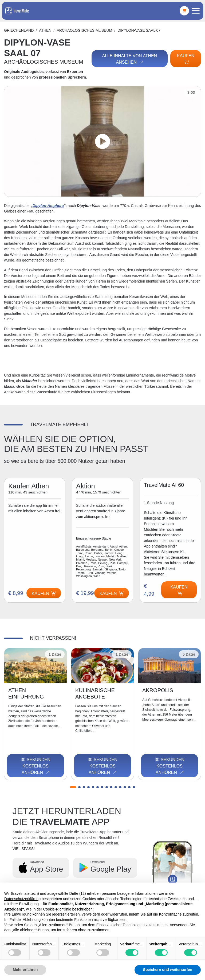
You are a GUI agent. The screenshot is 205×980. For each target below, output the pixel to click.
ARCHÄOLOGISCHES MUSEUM (84, 30)
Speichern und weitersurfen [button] (168, 970)
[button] (73, 787)
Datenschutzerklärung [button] (22, 899)
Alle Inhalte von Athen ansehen (129, 59)
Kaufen (186, 59)
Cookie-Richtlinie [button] (57, 909)
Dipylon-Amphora (48, 206)
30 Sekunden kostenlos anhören (35, 766)
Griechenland (19, 30)
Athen (45, 30)
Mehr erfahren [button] (25, 970)
